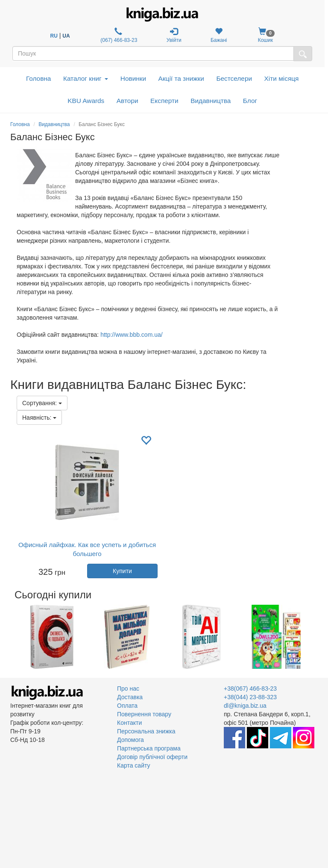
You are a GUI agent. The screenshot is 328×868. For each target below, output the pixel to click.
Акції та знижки (181, 78)
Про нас (128, 689)
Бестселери (234, 78)
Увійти (174, 35)
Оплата (127, 706)
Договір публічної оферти (152, 757)
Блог (250, 101)
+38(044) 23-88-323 (250, 697)
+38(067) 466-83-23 (250, 689)
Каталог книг (86, 78)
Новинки (133, 78)
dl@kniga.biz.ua (245, 706)
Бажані (219, 35)
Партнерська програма (149, 748)
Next (317, 637)
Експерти (164, 101)
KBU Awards (86, 101)
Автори (127, 101)
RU (54, 36)
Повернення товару (144, 714)
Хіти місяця (282, 78)
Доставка (130, 697)
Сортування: (42, 403)
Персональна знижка (146, 731)
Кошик (265, 35)
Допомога (130, 740)
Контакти (129, 723)
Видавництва (211, 101)
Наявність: (39, 418)
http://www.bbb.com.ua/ (132, 335)
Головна (38, 78)
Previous (11, 637)
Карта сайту (134, 765)
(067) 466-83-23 (118, 35)
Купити (122, 571)
